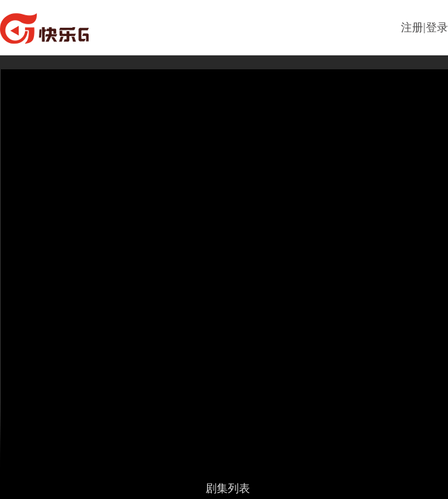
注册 (412, 27)
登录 (437, 27)
